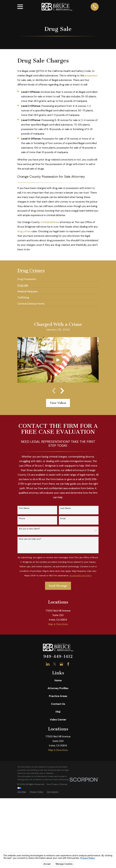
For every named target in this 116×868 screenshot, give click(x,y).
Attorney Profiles (58, 769)
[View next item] (62, 391)
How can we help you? (30, 539)
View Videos (58, 403)
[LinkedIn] (48, 745)
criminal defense (50, 222)
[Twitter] (55, 745)
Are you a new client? (30, 529)
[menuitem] (27, 278)
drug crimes (24, 231)
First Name (24, 508)
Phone (22, 518)
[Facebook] (68, 745)
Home (58, 761)
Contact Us (58, 785)
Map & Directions (58, 705)
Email (63, 518)
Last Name (66, 508)
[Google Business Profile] (61, 745)
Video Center (58, 801)
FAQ (58, 793)
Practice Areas (58, 777)
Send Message (58, 586)
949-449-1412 (58, 737)
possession (91, 75)
